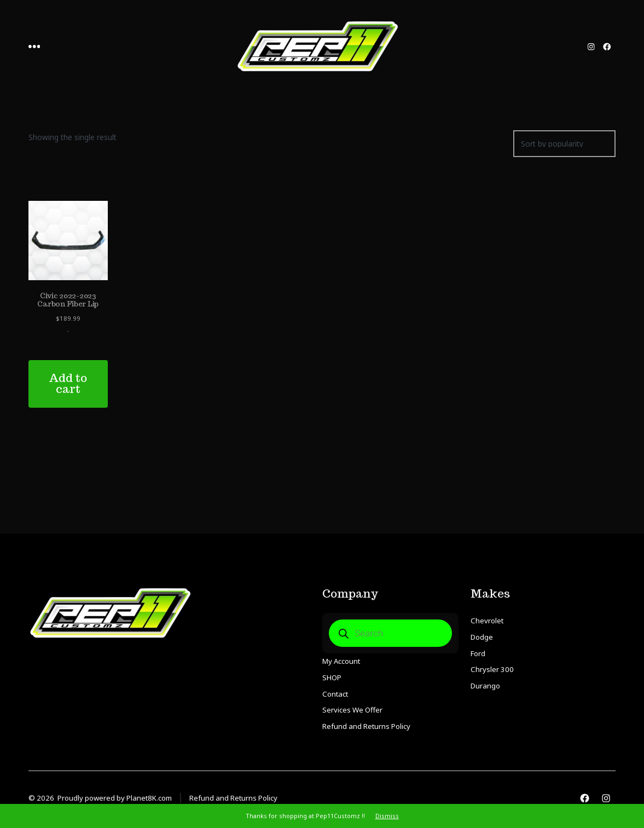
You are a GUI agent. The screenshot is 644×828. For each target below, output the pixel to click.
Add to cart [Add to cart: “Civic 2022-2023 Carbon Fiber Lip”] (68, 384)
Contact (335, 694)
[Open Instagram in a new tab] (591, 47)
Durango (485, 686)
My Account (341, 661)
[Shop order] (564, 144)
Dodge (482, 637)
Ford (478, 653)
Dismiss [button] (387, 816)
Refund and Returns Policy (366, 726)
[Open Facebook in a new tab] (607, 47)
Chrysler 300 (492, 669)
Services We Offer (352, 710)
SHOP (332, 678)
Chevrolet (487, 621)
